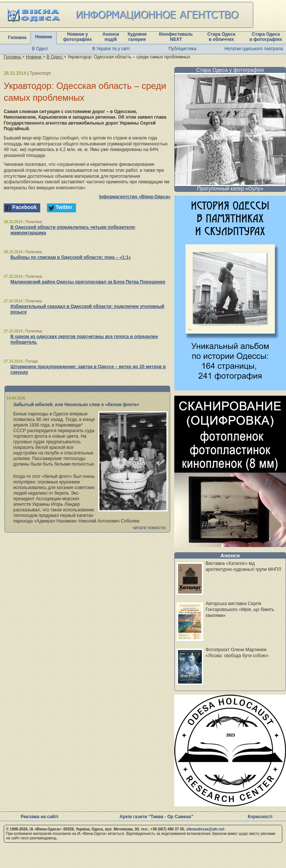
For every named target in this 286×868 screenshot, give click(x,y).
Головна (17, 38)
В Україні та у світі (111, 49)
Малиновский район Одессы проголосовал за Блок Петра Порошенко (88, 282)
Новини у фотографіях (78, 37)
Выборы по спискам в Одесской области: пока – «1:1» (71, 257)
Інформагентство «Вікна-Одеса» (135, 197)
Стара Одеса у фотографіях (230, 70)
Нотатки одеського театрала (254, 49)
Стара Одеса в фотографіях (266, 37)
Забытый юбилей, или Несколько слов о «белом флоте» (76, 405)
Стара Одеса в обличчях (221, 37)
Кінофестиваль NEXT (176, 37)
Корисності (260, 817)
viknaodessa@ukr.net (205, 829)
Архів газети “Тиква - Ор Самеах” (156, 817)
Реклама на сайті (39, 817)
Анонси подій (111, 37)
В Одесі (40, 49)
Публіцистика (182, 49)
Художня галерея (137, 37)
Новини (43, 37)
